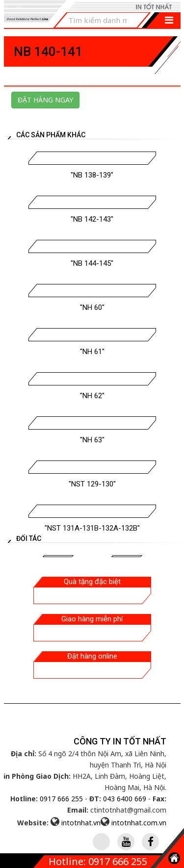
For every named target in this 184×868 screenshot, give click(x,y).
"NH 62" (92, 396)
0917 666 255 (61, 799)
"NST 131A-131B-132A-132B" (92, 528)
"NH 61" (92, 352)
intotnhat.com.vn (139, 823)
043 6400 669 (125, 799)
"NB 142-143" (92, 219)
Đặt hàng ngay (45, 100)
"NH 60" (92, 307)
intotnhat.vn (81, 823)
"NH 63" (92, 440)
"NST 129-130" (92, 484)
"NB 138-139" (92, 175)
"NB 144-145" (92, 263)
